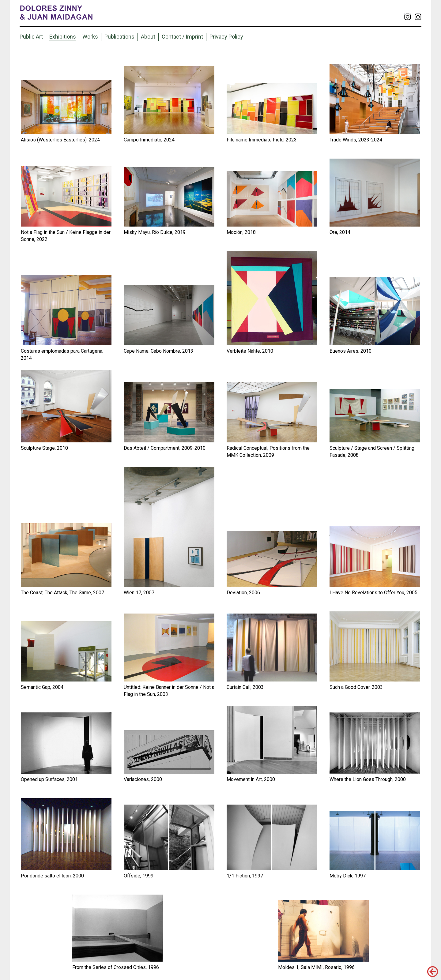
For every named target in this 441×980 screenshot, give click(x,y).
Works (90, 37)
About (148, 37)
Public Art (31, 37)
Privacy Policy (226, 37)
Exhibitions (63, 37)
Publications (119, 37)
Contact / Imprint (182, 37)
